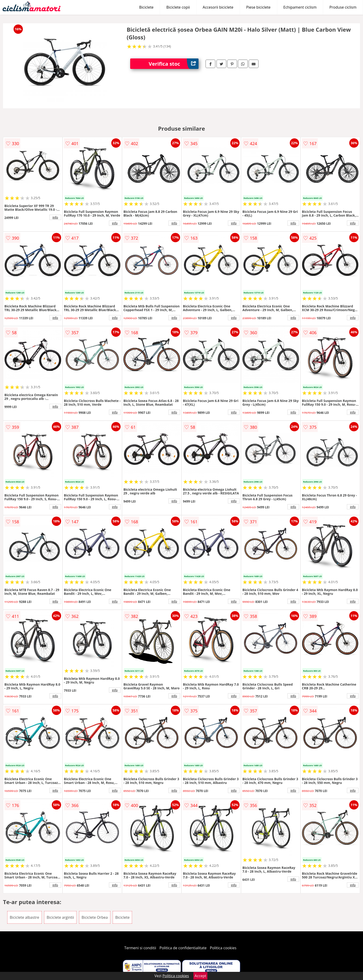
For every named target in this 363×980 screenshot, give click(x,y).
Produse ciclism (343, 7)
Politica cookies (223, 948)
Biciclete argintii (60, 917)
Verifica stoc (174, 64)
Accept (200, 976)
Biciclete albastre (24, 917)
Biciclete (146, 7)
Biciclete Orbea (95, 917)
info (55, 217)
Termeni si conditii (140, 948)
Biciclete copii (178, 7)
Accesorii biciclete (218, 7)
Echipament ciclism (300, 7)
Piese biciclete (258, 7)
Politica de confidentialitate (183, 948)
